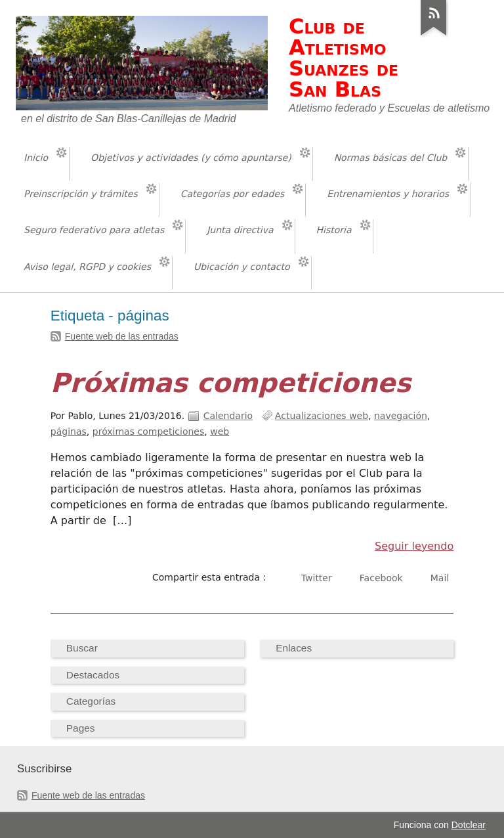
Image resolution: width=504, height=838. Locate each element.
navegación (401, 416)
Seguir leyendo (414, 546)
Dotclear (469, 825)
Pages (81, 728)
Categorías (91, 701)
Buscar (82, 648)
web (220, 431)
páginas (69, 431)
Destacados (93, 675)
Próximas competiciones (231, 383)
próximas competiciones (149, 431)
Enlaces (294, 648)
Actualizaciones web (322, 416)
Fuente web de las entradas (122, 336)
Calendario (228, 416)
